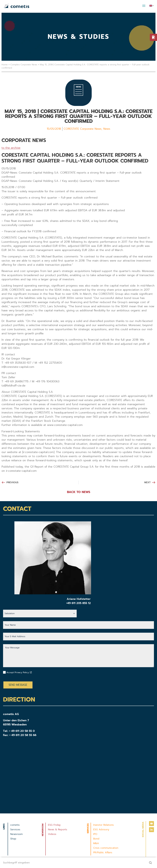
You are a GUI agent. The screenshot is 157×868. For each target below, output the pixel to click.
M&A (96, 843)
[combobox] (73, 863)
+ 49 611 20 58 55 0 (22, 731)
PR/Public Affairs (103, 853)
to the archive (11, 148)
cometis (15, 825)
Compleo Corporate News (24, 65)
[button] (144, 6)
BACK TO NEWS (79, 492)
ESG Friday (54, 825)
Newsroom (16, 834)
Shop (13, 839)
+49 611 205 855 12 (78, 603)
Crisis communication (106, 848)
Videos (52, 834)
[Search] (151, 863)
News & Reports (58, 830)
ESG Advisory (101, 830)
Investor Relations (103, 825)
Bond (96, 839)
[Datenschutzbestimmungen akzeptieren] (31, 672)
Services (15, 830)
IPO (95, 834)
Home (5, 65)
